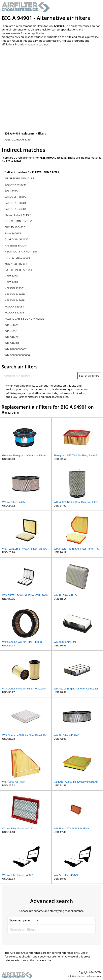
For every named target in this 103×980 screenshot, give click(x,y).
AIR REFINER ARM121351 (20, 178)
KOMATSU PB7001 (16, 264)
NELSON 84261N (15, 300)
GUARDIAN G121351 (17, 239)
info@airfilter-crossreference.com (85, 976)
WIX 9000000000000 (17, 355)
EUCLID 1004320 (15, 227)
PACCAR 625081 (14, 306)
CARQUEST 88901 (15, 203)
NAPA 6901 (11, 282)
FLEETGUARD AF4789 (18, 139)
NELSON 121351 (15, 288)
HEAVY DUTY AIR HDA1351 (21, 251)
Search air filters (89, 376)
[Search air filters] (40, 376)
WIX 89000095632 (16, 349)
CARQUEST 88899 (15, 197)
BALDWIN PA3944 (16, 185)
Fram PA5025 (13, 233)
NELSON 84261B (15, 294)
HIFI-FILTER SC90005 (17, 258)
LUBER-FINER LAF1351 (18, 270)
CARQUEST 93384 (15, 209)
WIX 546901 (12, 343)
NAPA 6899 (11, 276)
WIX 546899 (12, 337)
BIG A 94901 (12, 191)
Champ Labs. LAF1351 (18, 215)
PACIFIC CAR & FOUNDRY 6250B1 (25, 319)
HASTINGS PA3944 (16, 245)
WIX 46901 (11, 331)
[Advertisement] (34, 75)
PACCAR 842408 (14, 312)
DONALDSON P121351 (18, 221)
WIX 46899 (11, 325)
